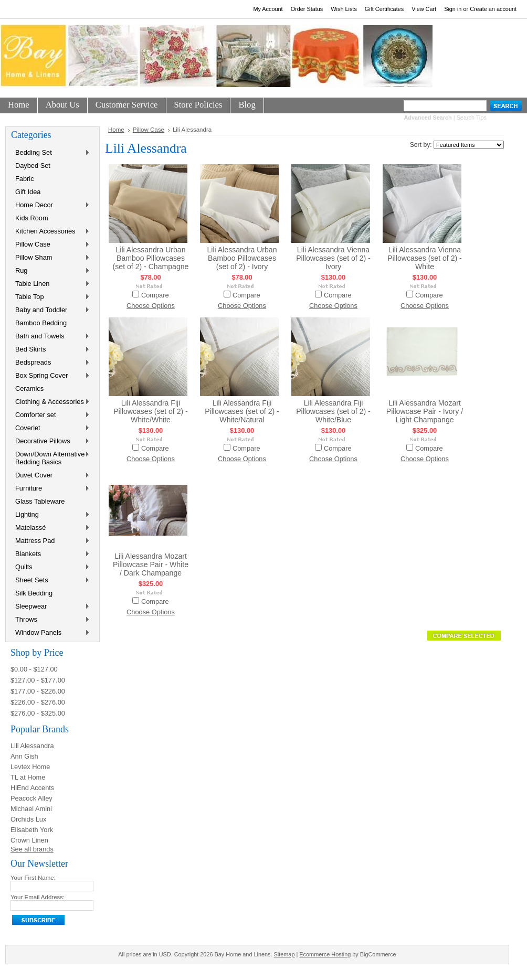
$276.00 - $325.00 (38, 713)
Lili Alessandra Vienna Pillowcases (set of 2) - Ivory (333, 258)
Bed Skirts (50, 350)
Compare (155, 295)
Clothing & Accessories (50, 402)
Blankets (50, 554)
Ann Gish (24, 756)
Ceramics (29, 388)
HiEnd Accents (32, 788)
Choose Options (151, 306)
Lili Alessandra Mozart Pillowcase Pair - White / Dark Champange (151, 564)
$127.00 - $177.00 (38, 680)
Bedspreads (50, 363)
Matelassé (50, 528)
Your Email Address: (38, 897)
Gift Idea (28, 192)
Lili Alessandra (32, 746)
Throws (50, 620)
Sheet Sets (50, 580)
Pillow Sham (50, 258)
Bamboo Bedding (41, 323)
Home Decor (50, 205)
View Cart (424, 9)
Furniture (50, 489)
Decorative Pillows (50, 441)
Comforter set (50, 415)
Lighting (50, 515)
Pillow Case (50, 245)
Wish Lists (344, 9)
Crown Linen (29, 840)
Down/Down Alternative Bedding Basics (50, 458)
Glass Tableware (40, 501)
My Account (268, 9)
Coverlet (50, 428)
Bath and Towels (50, 337)
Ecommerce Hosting (325, 954)
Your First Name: (33, 878)
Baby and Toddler (50, 310)
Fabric (25, 179)
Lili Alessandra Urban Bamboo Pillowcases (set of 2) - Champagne (151, 258)
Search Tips (472, 118)
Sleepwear (50, 607)
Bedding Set (50, 153)
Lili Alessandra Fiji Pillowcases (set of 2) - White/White (151, 411)
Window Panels (50, 633)
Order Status (307, 9)
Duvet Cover (50, 476)
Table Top (50, 297)
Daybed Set (33, 166)
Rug (50, 271)
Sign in (453, 9)
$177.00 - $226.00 (38, 691)
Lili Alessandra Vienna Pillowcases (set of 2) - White (425, 258)
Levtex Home (30, 767)
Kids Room (32, 218)
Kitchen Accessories (50, 232)
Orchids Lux (28, 819)
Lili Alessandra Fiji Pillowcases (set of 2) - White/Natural (242, 411)
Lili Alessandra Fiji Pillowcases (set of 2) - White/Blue (333, 411)
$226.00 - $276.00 (38, 702)
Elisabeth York (32, 830)
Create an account (493, 9)
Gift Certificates (384, 9)
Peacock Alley (31, 798)
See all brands (32, 849)
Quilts (50, 567)
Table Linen (50, 284)
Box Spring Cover (50, 376)
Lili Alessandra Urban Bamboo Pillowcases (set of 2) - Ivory (242, 258)
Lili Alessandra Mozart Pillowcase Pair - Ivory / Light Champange (425, 411)
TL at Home (28, 777)
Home (116, 130)
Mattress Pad (50, 541)
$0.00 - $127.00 (34, 669)
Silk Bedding (34, 593)
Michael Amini (31, 809)
